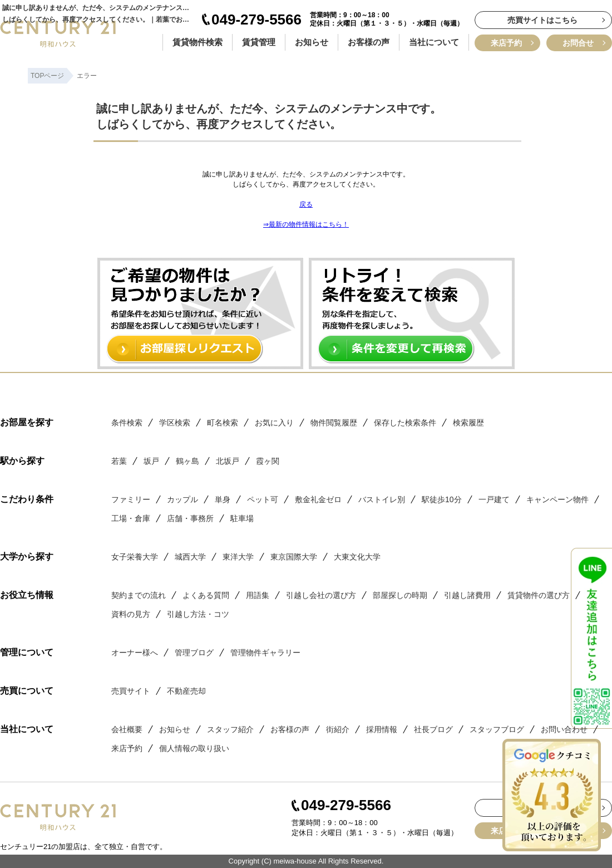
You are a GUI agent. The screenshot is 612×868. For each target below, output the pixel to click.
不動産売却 (186, 691)
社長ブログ (433, 729)
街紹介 (338, 729)
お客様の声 (369, 42)
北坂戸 (228, 461)
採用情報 (382, 729)
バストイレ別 (382, 499)
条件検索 (127, 423)
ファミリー (131, 499)
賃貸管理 (259, 42)
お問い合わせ (564, 729)
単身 (223, 499)
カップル (182, 499)
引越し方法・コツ (198, 614)
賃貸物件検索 (198, 42)
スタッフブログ (497, 729)
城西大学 (190, 557)
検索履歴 (468, 423)
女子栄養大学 (135, 557)
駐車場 (242, 518)
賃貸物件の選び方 (539, 595)
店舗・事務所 (190, 518)
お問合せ (578, 43)
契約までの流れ (139, 595)
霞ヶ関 (268, 461)
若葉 (119, 461)
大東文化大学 (357, 557)
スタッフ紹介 (230, 729)
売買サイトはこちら (542, 20)
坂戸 (151, 461)
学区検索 (175, 423)
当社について (434, 42)
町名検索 (223, 423)
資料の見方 (131, 614)
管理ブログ (194, 653)
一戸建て (494, 499)
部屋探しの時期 (400, 595)
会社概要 (127, 729)
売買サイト (131, 691)
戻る (306, 204)
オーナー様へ (135, 653)
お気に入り (274, 423)
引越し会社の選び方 (321, 595)
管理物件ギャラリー (265, 653)
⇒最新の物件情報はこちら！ (306, 224)
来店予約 (506, 43)
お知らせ (312, 42)
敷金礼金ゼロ (318, 499)
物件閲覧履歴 (334, 423)
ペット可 (263, 499)
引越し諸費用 (467, 595)
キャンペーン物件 (557, 499)
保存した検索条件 (405, 423)
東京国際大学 (294, 557)
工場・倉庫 (131, 518)
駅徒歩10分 (442, 499)
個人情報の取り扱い (194, 748)
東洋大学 (238, 557)
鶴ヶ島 (187, 461)
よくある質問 (206, 595)
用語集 (258, 595)
